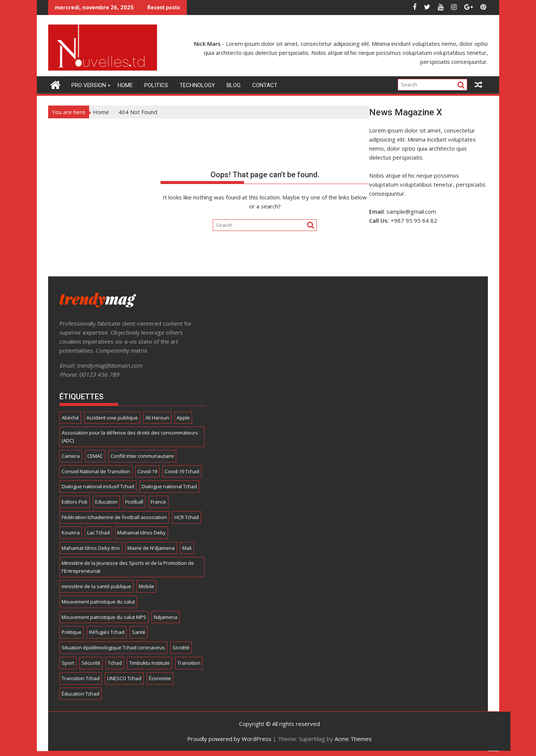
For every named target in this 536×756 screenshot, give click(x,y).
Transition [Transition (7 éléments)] (189, 663)
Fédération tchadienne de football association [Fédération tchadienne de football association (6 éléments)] (114, 517)
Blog (234, 85)
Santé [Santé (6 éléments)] (139, 632)
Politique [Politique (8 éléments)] (72, 632)
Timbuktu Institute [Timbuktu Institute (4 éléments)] (150, 663)
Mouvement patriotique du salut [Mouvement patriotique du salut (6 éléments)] (98, 602)
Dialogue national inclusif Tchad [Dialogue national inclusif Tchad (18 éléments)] (98, 486)
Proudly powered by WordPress (229, 739)
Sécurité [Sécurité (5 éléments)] (91, 663)
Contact (265, 85)
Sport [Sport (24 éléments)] (68, 663)
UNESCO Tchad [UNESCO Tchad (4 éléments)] (124, 678)
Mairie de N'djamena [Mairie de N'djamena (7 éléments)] (151, 548)
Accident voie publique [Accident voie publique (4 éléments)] (112, 418)
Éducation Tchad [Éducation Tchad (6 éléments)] (80, 694)
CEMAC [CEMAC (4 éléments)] (95, 456)
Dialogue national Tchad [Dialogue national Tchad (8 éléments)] (169, 486)
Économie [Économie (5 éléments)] (160, 678)
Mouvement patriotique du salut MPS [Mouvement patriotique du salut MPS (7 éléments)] (104, 617)
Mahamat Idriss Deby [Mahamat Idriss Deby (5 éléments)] (142, 533)
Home (125, 85)
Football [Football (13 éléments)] (134, 502)
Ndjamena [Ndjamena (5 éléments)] (166, 617)
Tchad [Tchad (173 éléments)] (115, 663)
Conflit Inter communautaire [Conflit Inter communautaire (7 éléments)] (142, 456)
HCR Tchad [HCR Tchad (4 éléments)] (187, 517)
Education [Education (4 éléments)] (106, 502)
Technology (197, 85)
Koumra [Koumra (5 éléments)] (71, 533)
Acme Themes (353, 739)
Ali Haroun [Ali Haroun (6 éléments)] (157, 418)
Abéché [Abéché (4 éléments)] (70, 418)
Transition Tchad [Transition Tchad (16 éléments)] (81, 678)
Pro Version (89, 85)
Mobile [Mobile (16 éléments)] (146, 586)
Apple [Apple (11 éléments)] (183, 418)
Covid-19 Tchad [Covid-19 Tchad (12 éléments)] (182, 471)
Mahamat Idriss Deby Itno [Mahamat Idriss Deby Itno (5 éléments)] (91, 548)
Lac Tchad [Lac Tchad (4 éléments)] (98, 533)
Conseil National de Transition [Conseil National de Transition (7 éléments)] (96, 471)
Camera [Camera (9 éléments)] (71, 456)
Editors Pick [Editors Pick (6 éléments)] (75, 502)
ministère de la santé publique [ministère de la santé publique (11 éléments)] (96, 586)
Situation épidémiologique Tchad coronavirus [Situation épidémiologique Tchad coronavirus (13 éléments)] (113, 647)
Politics (156, 85)
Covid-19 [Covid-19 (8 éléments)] (147, 471)
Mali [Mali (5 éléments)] (187, 548)
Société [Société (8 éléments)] (181, 647)
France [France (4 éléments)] (158, 502)
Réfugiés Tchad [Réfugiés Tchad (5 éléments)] (107, 632)
